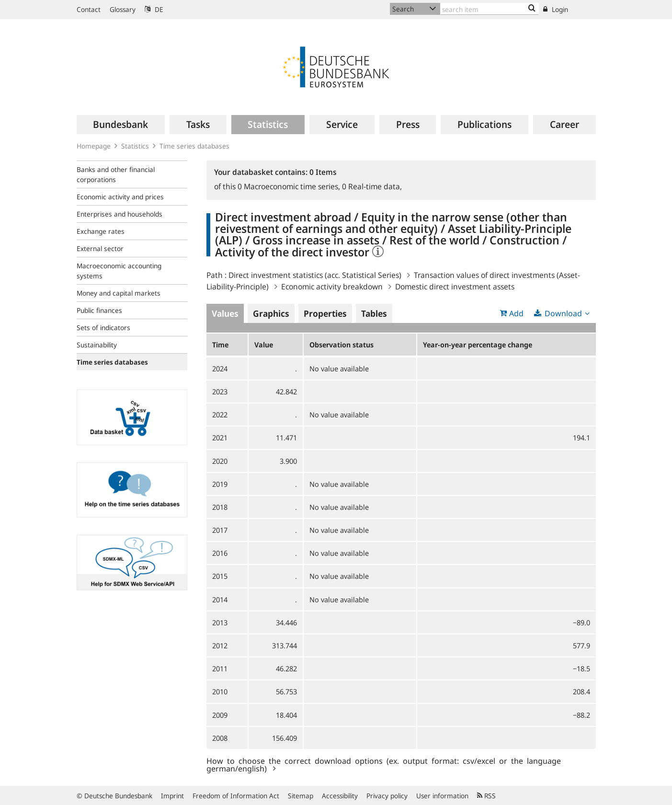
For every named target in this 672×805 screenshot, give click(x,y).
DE (154, 9)
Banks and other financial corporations (116, 174)
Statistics (135, 146)
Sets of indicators (103, 328)
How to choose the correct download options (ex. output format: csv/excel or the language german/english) (384, 764)
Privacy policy (387, 796)
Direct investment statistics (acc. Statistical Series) (315, 275)
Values (225, 313)
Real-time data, (372, 186)
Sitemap (301, 796)
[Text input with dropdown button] (490, 9)
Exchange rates (101, 231)
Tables (374, 313)
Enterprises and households (120, 214)
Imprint (172, 796)
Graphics (271, 313)
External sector (100, 248)
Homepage (94, 146)
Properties (325, 313)
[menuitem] (121, 125)
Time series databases (194, 146)
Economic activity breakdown (332, 287)
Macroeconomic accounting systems (119, 271)
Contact (89, 9)
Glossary (123, 9)
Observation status (342, 345)
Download (563, 313)
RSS (486, 796)
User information (442, 796)
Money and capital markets (119, 293)
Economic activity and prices (120, 197)
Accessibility (340, 796)
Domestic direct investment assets (455, 287)
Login (556, 9)
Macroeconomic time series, (290, 186)
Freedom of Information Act (236, 796)
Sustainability (97, 345)
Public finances (99, 310)
